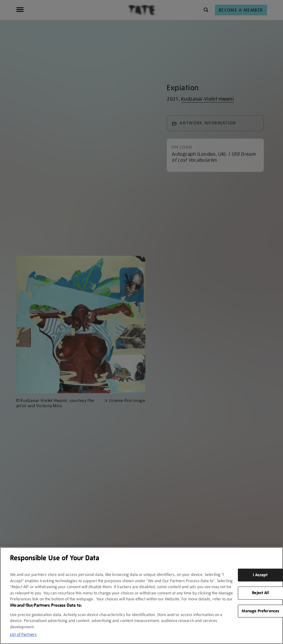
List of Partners (23, 634)
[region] (141, 596)
